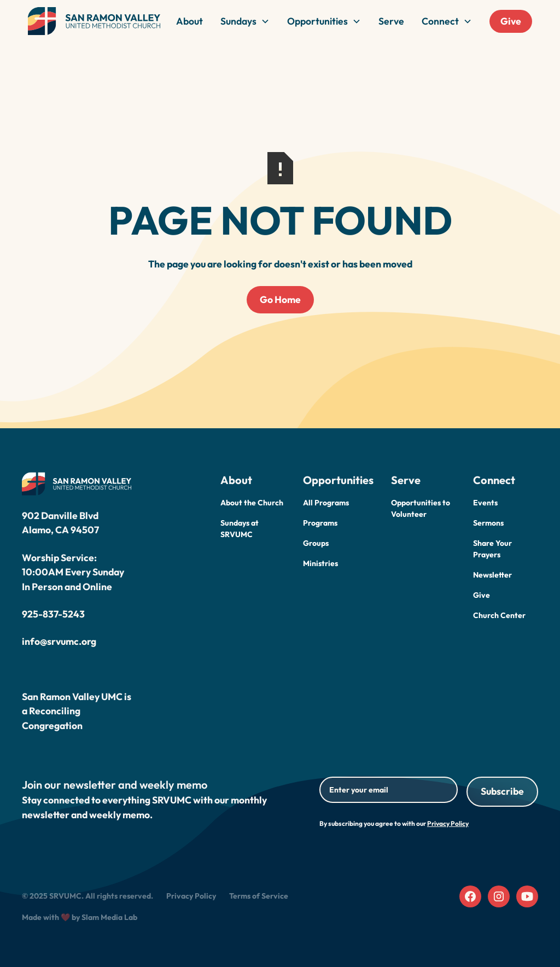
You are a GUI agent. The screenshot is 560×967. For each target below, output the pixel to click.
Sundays (238, 21)
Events (485, 503)
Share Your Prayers (492, 549)
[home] (94, 21)
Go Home (280, 299)
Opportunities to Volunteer (421, 508)
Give (511, 21)
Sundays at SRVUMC (240, 529)
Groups (316, 543)
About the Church (252, 503)
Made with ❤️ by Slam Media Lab (80, 917)
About (189, 21)
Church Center (499, 615)
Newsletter (492, 575)
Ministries (320, 563)
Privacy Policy (191, 896)
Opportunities (317, 21)
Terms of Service (259, 896)
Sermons (488, 523)
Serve (391, 21)
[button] (245, 21)
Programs (320, 523)
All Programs (326, 503)
